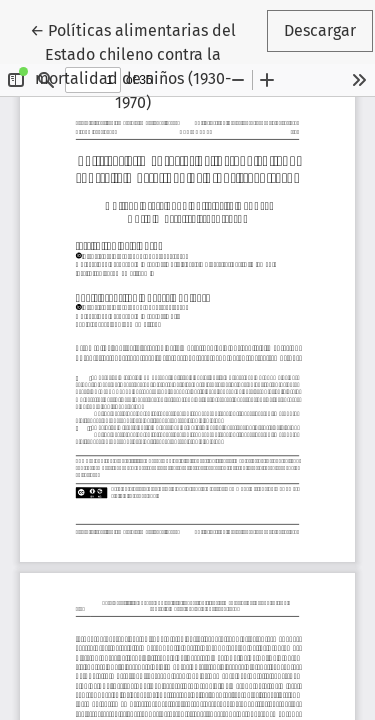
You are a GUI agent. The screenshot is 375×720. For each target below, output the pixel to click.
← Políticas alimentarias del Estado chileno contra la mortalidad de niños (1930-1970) (147, 65)
